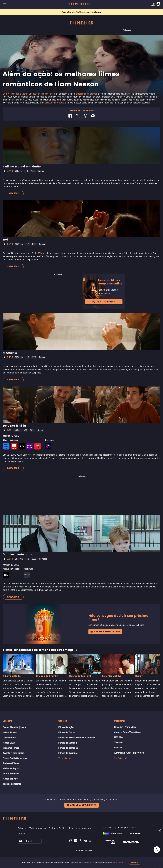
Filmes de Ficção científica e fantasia (77, 738)
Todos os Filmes (11, 763)
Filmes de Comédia (68, 743)
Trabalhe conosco (38, 828)
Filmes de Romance (68, 748)
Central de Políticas (117, 862)
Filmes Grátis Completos (15, 758)
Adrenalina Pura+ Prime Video (129, 753)
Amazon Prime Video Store (127, 732)
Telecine (118, 743)
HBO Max (119, 737)
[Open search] (157, 850)
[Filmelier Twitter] (81, 841)
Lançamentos (9, 738)
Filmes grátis (66, 12)
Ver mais (65, 758)
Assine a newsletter (105, 632)
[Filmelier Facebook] (76, 841)
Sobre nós (23, 828)
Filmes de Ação (66, 727)
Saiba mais (13, 193)
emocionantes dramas (87, 94)
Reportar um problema (80, 828)
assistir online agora (55, 103)
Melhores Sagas (11, 769)
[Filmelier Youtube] (86, 841)
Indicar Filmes (10, 733)
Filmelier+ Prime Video (125, 727)
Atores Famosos (11, 774)
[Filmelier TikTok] (91, 841)
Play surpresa (104, 302)
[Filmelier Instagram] (71, 841)
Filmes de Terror (67, 733)
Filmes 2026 (9, 743)
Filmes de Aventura (68, 753)
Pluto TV (118, 748)
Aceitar (135, 862)
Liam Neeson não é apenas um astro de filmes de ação (29, 94)
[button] (38, 841)
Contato (22, 834)
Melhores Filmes (11, 748)
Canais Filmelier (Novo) (14, 727)
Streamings (120, 721)
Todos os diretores (12, 784)
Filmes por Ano (10, 779)
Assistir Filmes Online (13, 753)
